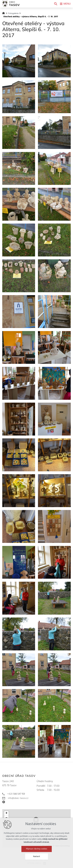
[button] (6, 813)
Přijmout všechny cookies (36, 859)
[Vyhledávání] (56, 4)
